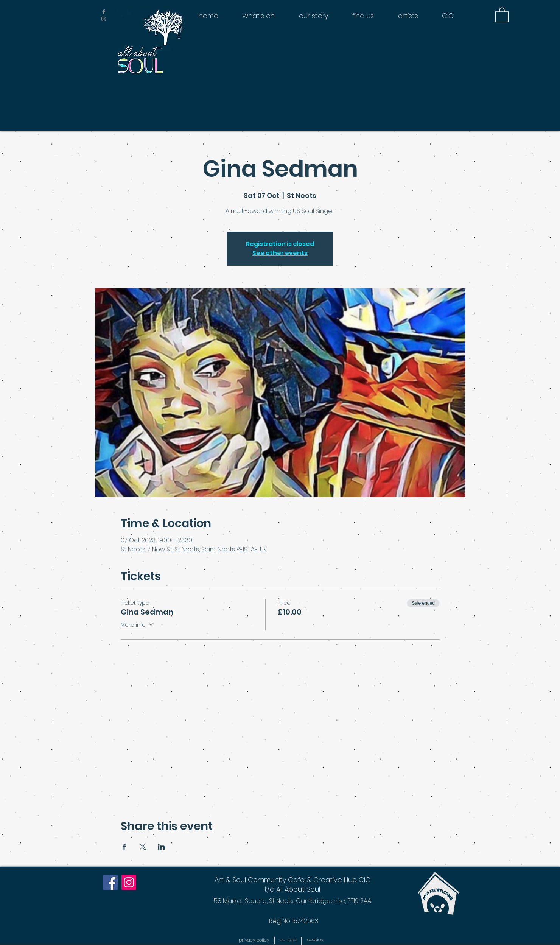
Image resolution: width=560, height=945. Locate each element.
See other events (280, 253)
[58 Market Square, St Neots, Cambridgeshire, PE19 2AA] (292, 901)
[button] (502, 14)
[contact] (288, 940)
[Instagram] (129, 882)
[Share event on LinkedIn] (161, 847)
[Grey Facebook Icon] (104, 12)
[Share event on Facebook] (124, 847)
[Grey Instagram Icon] (104, 19)
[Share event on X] (143, 847)
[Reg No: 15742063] (294, 921)
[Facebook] (110, 882)
